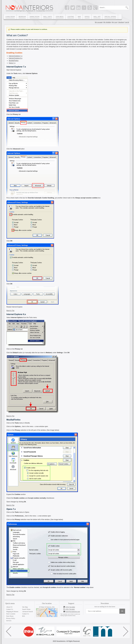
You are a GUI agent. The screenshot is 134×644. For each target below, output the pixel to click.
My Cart (114, 22)
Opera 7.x (12, 63)
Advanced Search (28, 612)
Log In (127, 22)
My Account (99, 22)
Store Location (11, 614)
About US (9, 607)
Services (9, 621)
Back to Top (10, 311)
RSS (24, 616)
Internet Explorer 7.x (16, 56)
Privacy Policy (11, 618)
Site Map (25, 607)
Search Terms (26, 609)
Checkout (121, 22)
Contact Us (10, 609)
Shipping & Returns (12, 612)
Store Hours (10, 616)
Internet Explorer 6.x (16, 58)
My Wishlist (107, 22)
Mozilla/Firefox (14, 61)
